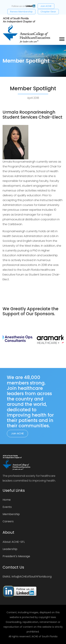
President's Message (16, 556)
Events (7, 507)
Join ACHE (46, 6)
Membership (11, 514)
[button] (62, 38)
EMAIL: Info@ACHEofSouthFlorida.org (27, 577)
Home (7, 500)
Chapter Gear (48, 12)
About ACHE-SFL (14, 542)
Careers (8, 521)
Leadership (10, 549)
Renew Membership (21, 12)
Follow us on (23, 6)
